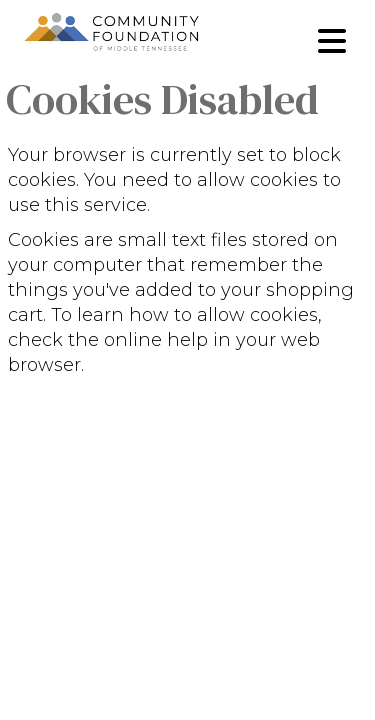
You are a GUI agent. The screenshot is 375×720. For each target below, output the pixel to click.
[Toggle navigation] (332, 41)
